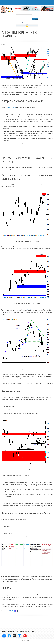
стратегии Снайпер (11, 107)
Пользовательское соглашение (27, 630)
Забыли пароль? (27, 22)
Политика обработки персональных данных (25, 632)
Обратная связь (10, 632)
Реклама (4, 632)
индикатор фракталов (31, 309)
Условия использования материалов (10, 630)
